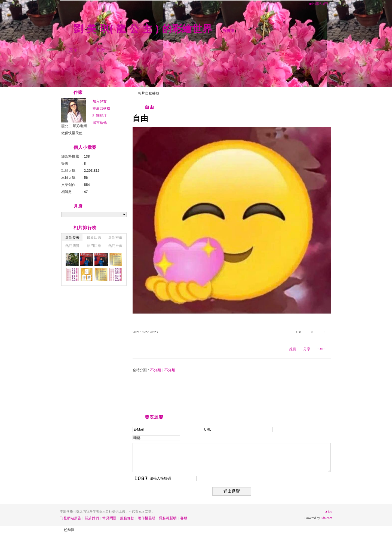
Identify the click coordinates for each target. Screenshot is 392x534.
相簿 (101, 50)
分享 (307, 349)
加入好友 (100, 101)
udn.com (326, 518)
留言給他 (100, 123)
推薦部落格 (101, 108)
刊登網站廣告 (71, 518)
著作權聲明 (147, 518)
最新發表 (72, 237)
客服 (184, 518)
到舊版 (229, 31)
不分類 (156, 370)
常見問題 (109, 518)
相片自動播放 (149, 93)
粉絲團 (69, 530)
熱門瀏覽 (72, 246)
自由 (149, 107)
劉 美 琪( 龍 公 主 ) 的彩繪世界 (144, 29)
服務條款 (127, 518)
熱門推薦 (115, 246)
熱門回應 (94, 246)
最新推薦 (115, 237)
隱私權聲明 (168, 518)
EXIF (321, 349)
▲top (328, 511)
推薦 (293, 349)
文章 (73, 50)
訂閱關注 (100, 116)
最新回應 (94, 237)
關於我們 (92, 518)
